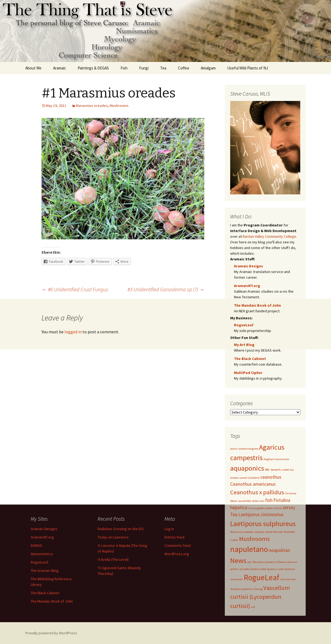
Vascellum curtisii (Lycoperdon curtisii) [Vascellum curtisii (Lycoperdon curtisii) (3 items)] (260, 597)
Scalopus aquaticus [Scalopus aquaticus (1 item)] (242, 589)
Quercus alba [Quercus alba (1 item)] (258, 569)
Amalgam (208, 68)
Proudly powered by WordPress (51, 633)
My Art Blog (244, 345)
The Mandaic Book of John (257, 305)
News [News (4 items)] (238, 560)
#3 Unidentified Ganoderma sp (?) (166, 289)
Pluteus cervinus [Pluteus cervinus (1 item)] (287, 562)
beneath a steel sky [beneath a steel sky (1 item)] (282, 470)
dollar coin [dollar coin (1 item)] (258, 501)
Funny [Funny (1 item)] (252, 508)
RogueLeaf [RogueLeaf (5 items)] (261, 577)
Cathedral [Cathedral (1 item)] (254, 478)
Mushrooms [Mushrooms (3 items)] (254, 539)
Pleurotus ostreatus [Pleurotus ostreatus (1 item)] (264, 562)
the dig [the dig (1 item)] (258, 589)
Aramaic (60, 68)
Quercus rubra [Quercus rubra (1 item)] (276, 569)
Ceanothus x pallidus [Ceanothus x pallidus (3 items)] (257, 492)
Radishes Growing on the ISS (121, 529)
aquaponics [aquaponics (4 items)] (247, 468)
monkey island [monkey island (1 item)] (263, 532)
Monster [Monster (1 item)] (278, 532)
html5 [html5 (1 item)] (278, 508)
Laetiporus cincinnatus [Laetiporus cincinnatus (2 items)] (261, 514)
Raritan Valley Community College (269, 236)
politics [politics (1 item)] (235, 569)
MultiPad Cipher (248, 373)
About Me (33, 68)
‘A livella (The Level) (113, 559)
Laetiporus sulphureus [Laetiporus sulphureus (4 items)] (263, 524)
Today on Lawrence (113, 537)
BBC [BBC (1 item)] (267, 470)
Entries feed (174, 537)
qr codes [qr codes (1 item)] (245, 569)
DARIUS (37, 545)
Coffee (184, 68)
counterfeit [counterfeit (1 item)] (245, 501)
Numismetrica (42, 554)
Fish (124, 68)
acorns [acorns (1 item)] (234, 449)
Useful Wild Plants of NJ (248, 68)
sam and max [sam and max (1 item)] (288, 579)
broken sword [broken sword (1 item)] (239, 478)
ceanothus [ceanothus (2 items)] (271, 477)
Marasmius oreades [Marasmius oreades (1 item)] (242, 532)
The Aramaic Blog (45, 570)
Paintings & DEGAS (93, 68)
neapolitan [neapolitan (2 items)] (279, 550)
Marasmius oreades (92, 106)
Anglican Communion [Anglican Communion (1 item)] (276, 459)
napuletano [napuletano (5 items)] (249, 549)
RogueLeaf (244, 325)
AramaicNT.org (247, 286)
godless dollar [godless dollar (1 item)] (265, 508)
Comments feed (177, 545)
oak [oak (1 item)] (249, 562)
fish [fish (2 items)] (269, 500)
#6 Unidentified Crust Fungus (75, 289)
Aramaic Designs (249, 266)
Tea (163, 68)
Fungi (144, 68)
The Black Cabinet (250, 359)
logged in (73, 332)
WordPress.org (177, 554)
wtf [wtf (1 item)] (253, 607)
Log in (169, 529)
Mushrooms (119, 106)
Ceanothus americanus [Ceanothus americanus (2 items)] (253, 484)
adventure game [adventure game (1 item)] (249, 449)
